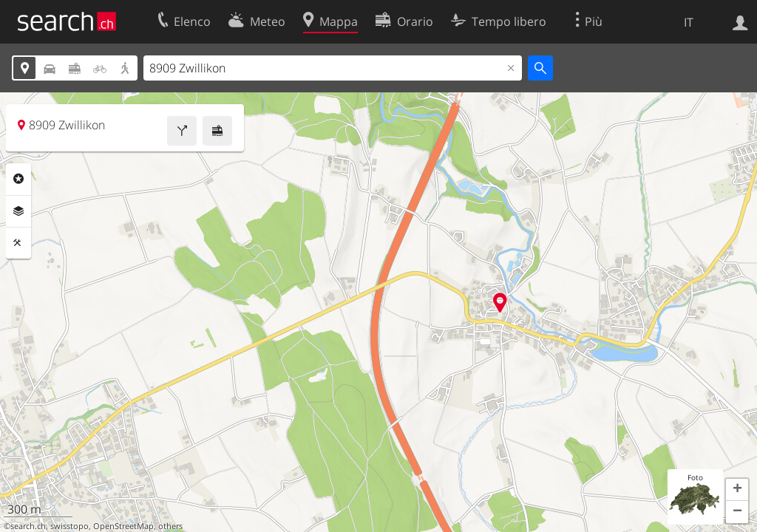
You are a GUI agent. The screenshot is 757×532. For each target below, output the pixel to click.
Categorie (18, 179)
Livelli (18, 211)
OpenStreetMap (123, 526)
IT (689, 22)
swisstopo (69, 526)
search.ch (28, 526)
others (170, 526)
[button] (737, 490)
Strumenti (18, 243)
